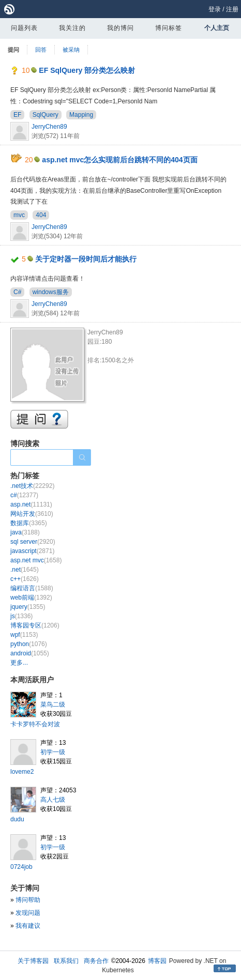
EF (17, 115)
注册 (232, 9)
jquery (28, 607)
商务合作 (96, 961)
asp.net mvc (36, 560)
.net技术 (32, 486)
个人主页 (217, 28)
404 (41, 215)
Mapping (81, 115)
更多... (19, 663)
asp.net (31, 504)
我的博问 (120, 28)
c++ (25, 579)
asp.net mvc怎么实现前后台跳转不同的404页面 (119, 160)
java (25, 532)
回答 (41, 50)
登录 (215, 9)
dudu (17, 819)
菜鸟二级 (53, 705)
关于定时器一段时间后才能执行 (86, 259)
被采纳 (71, 50)
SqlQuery (46, 115)
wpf (24, 635)
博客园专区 (35, 625)
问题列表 (24, 28)
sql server (33, 542)
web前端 (31, 598)
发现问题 (28, 913)
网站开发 (32, 514)
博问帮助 (28, 900)
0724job (21, 867)
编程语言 (32, 588)
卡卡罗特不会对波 (35, 724)
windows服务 (51, 292)
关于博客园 (33, 961)
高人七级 (53, 800)
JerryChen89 (49, 127)
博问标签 (169, 28)
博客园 (157, 961)
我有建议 (28, 926)
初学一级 (53, 752)
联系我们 (66, 961)
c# (24, 495)
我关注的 (72, 28)
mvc (19, 215)
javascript (32, 551)
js (21, 616)
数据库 (29, 523)
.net (25, 570)
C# (17, 292)
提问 (13, 50)
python (29, 644)
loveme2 (22, 772)
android (30, 653)
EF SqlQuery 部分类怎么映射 (87, 70)
